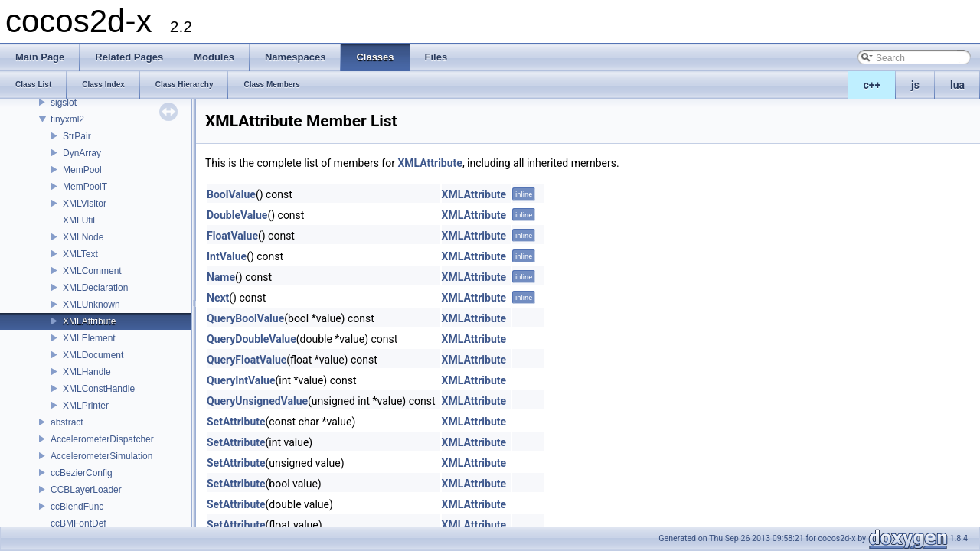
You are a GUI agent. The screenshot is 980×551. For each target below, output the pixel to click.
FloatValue (232, 236)
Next (218, 298)
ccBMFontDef (78, 523)
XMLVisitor (85, 204)
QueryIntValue (241, 380)
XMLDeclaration (95, 288)
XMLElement (89, 338)
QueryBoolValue (245, 318)
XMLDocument (93, 355)
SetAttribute (236, 422)
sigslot (64, 103)
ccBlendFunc (77, 507)
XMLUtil (79, 220)
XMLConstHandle (99, 389)
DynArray (82, 153)
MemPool (82, 170)
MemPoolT (85, 187)
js (915, 85)
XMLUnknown (91, 305)
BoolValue (231, 194)
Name (221, 277)
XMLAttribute (89, 321)
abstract (67, 422)
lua (957, 85)
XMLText (80, 254)
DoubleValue (237, 215)
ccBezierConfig (82, 473)
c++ (872, 85)
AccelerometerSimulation (101, 456)
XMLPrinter (86, 406)
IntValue (227, 256)
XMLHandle (87, 372)
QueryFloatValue (247, 360)
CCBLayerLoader (86, 490)
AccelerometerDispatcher (102, 439)
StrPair (77, 136)
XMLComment (92, 271)
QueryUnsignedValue (257, 401)
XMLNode (83, 237)
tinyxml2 (67, 119)
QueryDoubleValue (252, 339)
